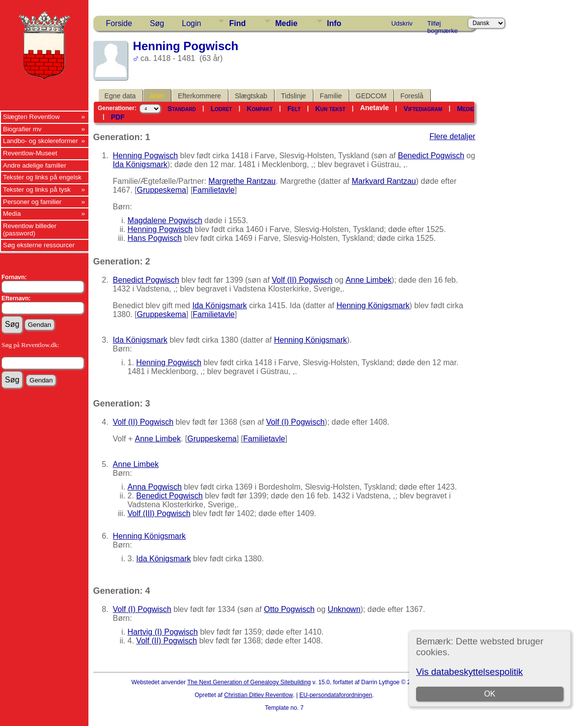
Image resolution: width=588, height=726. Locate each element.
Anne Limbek (369, 280)
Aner (157, 96)
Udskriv (402, 23)
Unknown (344, 609)
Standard (182, 109)
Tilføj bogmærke (443, 25)
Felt (294, 109)
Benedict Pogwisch (431, 156)
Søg (157, 23)
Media (12, 214)
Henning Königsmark (373, 305)
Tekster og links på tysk (37, 189)
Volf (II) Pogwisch (302, 280)
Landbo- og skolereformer (41, 141)
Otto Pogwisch (289, 609)
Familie (331, 96)
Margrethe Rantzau (242, 181)
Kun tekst (330, 109)
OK (490, 694)
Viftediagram (423, 109)
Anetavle (374, 108)
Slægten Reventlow (31, 117)
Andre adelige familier (35, 165)
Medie (286, 23)
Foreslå (412, 96)
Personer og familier (32, 202)
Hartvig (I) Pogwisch (163, 632)
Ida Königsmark (140, 164)
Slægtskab (251, 96)
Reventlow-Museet (30, 153)
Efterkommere (199, 96)
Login (191, 23)
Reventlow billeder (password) (30, 230)
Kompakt (260, 109)
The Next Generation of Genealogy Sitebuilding (249, 682)
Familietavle (213, 190)
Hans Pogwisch (155, 238)
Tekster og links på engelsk (42, 177)
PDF (118, 117)
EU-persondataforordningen (336, 695)
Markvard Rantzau (384, 181)
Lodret (222, 109)
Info (334, 23)
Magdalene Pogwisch (165, 220)
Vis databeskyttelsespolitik (469, 672)
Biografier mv (22, 129)
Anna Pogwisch (155, 487)
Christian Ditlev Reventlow (258, 695)
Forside (119, 23)
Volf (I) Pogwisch (295, 422)
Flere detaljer (452, 136)
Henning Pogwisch (146, 156)
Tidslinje (294, 96)
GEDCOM (371, 96)
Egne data (120, 96)
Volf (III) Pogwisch (159, 513)
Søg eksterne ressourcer (39, 245)
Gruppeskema (162, 190)
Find (237, 23)
